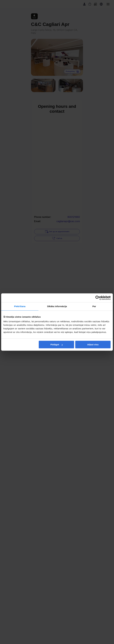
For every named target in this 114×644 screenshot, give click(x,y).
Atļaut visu (93, 345)
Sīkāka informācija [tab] (57, 306)
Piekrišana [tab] (20, 306)
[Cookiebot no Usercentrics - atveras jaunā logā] (98, 298)
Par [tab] (94, 306)
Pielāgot (57, 345)
